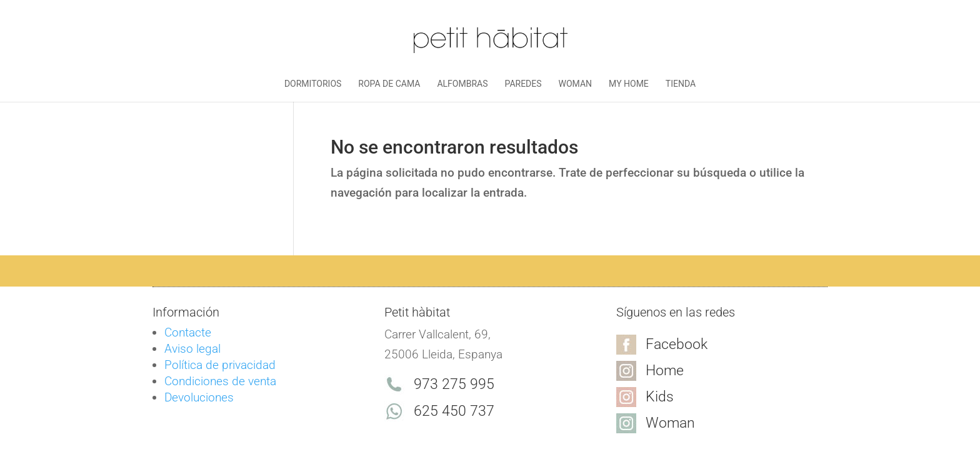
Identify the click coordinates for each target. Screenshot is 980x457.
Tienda (681, 84)
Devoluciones (199, 397)
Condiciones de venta (220, 381)
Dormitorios (313, 84)
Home (665, 371)
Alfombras (462, 84)
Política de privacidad (220, 365)
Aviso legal (192, 349)
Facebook (677, 344)
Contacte (188, 332)
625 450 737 (454, 411)
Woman (576, 84)
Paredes (523, 84)
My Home (629, 84)
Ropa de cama (389, 84)
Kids (660, 397)
